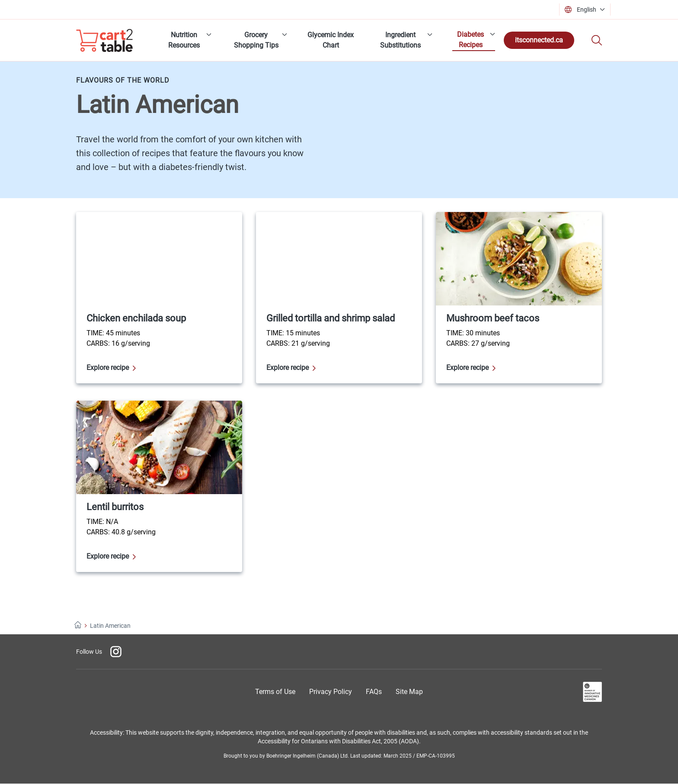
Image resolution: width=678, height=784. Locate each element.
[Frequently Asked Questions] (374, 692)
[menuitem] (187, 40)
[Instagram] (116, 652)
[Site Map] (409, 692)
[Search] (597, 40)
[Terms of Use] (275, 692)
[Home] (78, 626)
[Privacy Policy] (331, 692)
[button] (587, 10)
